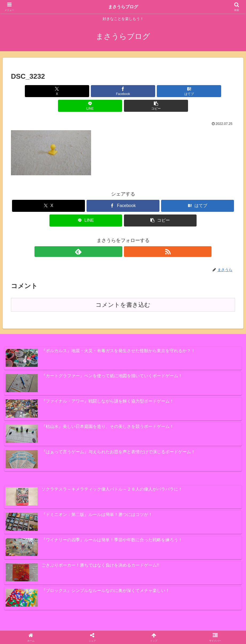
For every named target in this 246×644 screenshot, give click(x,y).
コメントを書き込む (123, 290)
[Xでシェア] (48, 91)
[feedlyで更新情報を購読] (117, 237)
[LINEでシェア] (161, 91)
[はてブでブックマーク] (123, 91)
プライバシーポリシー (168, 627)
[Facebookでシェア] (85, 91)
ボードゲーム (87, 627)
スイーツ (39, 627)
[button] (198, 91)
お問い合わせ (203, 627)
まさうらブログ (123, 7)
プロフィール (132, 627)
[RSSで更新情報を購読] (129, 237)
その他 (110, 627)
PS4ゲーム (61, 627)
